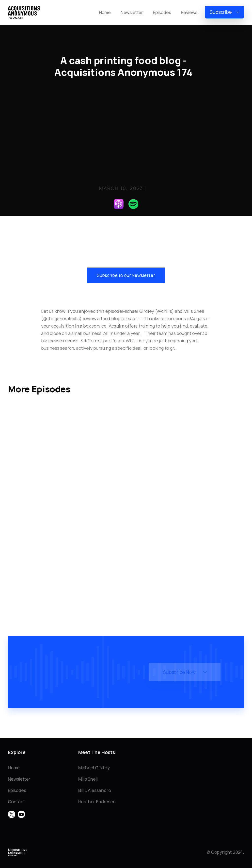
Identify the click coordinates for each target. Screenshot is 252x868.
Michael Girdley (94, 768)
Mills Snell (88, 779)
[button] (224, 12)
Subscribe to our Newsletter (126, 275)
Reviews (189, 12)
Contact (16, 802)
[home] (24, 12)
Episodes (162, 12)
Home (105, 12)
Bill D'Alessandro (95, 790)
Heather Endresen (97, 802)
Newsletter (132, 12)
